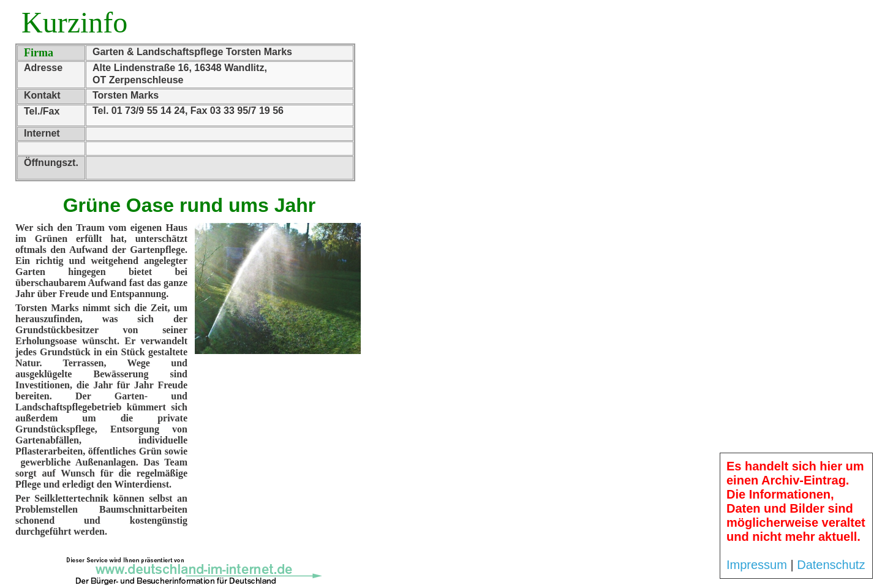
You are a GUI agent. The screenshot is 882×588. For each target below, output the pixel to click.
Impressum (757, 565)
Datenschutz (831, 565)
